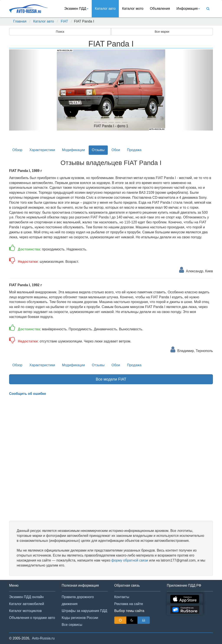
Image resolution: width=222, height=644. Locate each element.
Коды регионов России (80, 618)
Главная (20, 21)
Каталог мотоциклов (25, 611)
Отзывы (98, 150)
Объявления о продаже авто (32, 618)
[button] (24, 90)
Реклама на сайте (129, 604)
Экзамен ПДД (76, 9)
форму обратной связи (130, 560)
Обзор (17, 150)
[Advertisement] (111, 458)
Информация (188, 9)
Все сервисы (72, 625)
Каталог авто (105, 9)
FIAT (64, 21)
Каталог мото (133, 9)
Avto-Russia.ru (43, 638)
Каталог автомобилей (27, 604)
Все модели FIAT (111, 379)
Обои (116, 150)
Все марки (162, 32)
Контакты (122, 597)
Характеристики (42, 150)
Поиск (60, 32)
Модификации (73, 150)
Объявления (160, 9)
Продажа (134, 150)
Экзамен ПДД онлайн (26, 597)
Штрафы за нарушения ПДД (85, 611)
